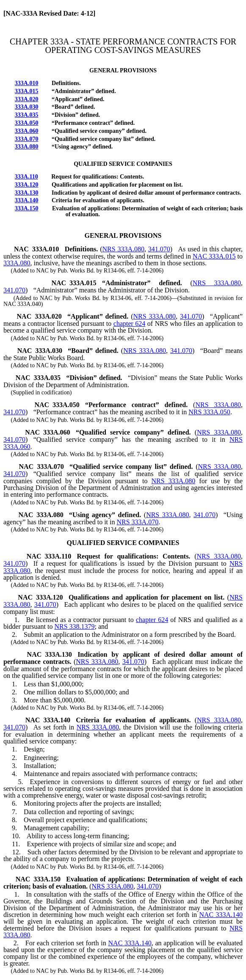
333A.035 (27, 115)
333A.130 (27, 193)
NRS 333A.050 (209, 412)
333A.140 (27, 200)
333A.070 (27, 139)
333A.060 (27, 131)
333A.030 (27, 107)
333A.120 (27, 185)
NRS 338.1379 (74, 626)
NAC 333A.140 (221, 915)
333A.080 (27, 147)
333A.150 (27, 208)
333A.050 (27, 123)
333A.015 (27, 91)
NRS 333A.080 (123, 249)
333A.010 (27, 83)
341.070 (159, 249)
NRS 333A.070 (137, 522)
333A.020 (27, 99)
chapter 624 (130, 323)
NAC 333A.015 (214, 256)
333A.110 (26, 177)
